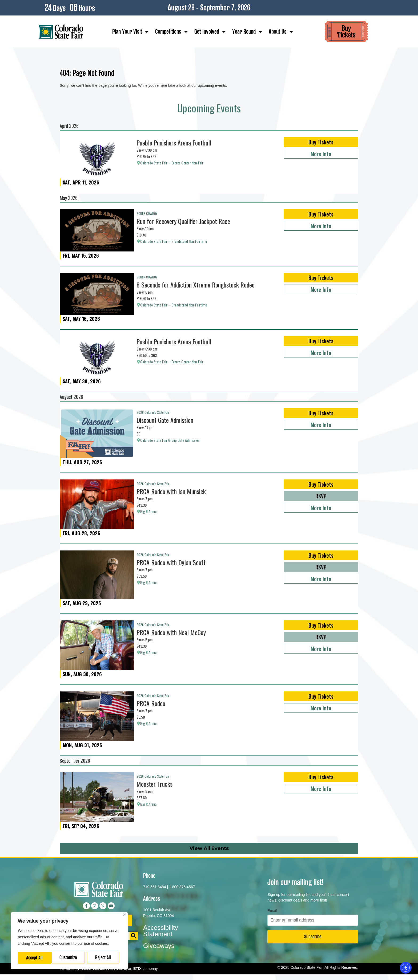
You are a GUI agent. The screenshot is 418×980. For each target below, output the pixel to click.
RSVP (321, 496)
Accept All (104, 958)
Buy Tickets (321, 142)
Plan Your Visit (130, 32)
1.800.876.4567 (182, 887)
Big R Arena (148, 511)
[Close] (124, 916)
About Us (281, 32)
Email (272, 911)
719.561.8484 (155, 887)
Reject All (70, 958)
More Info (321, 154)
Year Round (247, 32)
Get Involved (210, 32)
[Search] (134, 936)
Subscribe (313, 937)
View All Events (209, 848)
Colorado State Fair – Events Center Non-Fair (172, 163)
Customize (35, 958)
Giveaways (159, 946)
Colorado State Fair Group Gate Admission (170, 440)
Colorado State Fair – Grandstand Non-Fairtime (174, 241)
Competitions (172, 32)
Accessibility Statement (161, 931)
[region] (69, 941)
